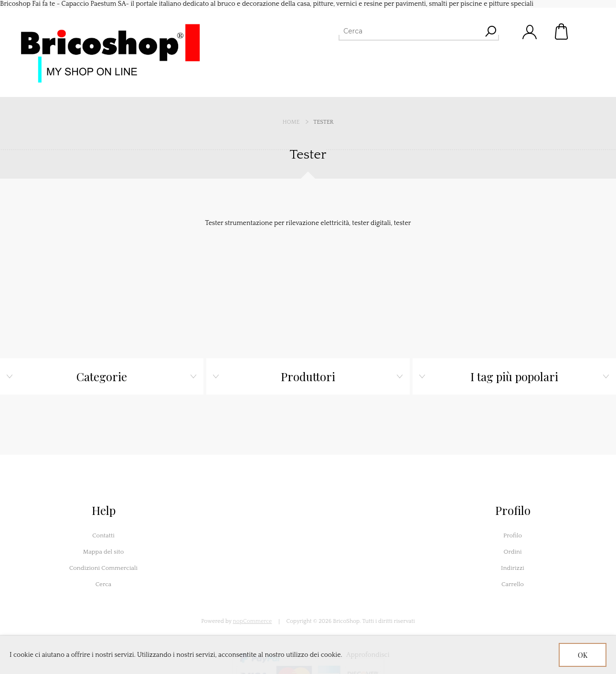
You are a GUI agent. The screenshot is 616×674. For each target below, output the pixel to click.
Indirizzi (513, 568)
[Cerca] (410, 31)
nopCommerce (253, 621)
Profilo (513, 535)
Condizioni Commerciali (103, 568)
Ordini (512, 552)
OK (583, 655)
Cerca (104, 584)
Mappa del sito (104, 552)
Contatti (103, 535)
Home (291, 122)
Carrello (562, 32)
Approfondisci (368, 655)
